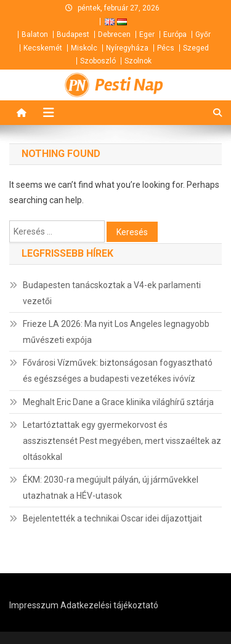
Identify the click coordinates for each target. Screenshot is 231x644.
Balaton (35, 34)
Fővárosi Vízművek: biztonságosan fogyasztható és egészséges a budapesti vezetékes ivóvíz (118, 371)
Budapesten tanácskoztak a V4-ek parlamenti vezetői (112, 293)
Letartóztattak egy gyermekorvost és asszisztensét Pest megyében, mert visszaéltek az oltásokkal (122, 441)
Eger (147, 34)
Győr (203, 34)
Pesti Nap (129, 85)
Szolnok (138, 61)
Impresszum (34, 605)
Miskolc (84, 48)
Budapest (73, 34)
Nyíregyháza (127, 48)
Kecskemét (43, 48)
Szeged (196, 48)
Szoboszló (98, 61)
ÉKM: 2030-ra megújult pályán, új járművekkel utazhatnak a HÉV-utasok (111, 488)
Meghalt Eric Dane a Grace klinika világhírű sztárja (118, 402)
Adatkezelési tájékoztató (109, 605)
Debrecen (114, 34)
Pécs (166, 48)
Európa (175, 34)
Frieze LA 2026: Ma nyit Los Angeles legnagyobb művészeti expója (116, 332)
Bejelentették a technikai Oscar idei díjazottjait (112, 518)
